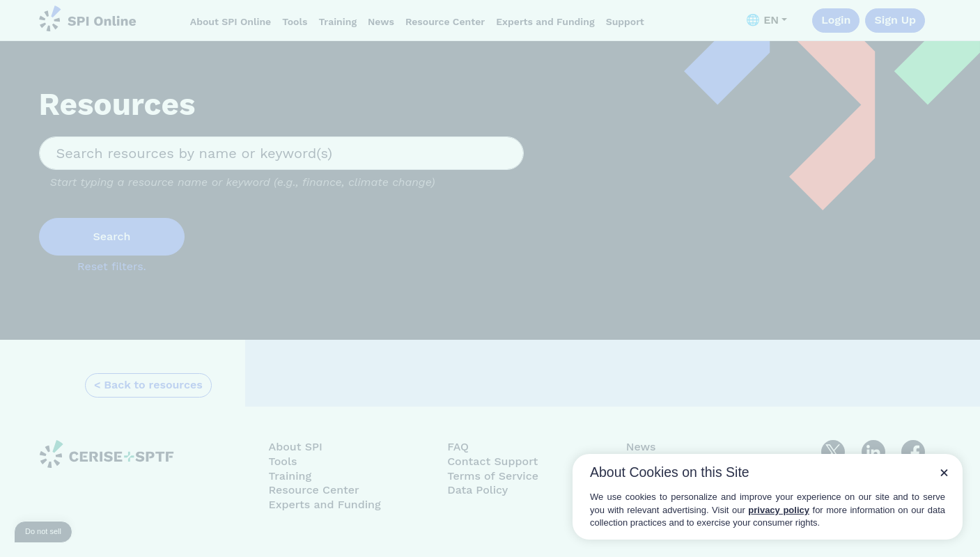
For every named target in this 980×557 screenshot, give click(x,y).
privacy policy (779, 510)
